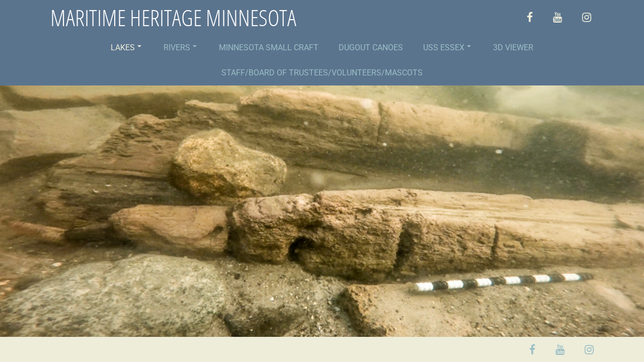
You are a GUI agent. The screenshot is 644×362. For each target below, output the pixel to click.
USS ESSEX (447, 48)
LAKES (126, 48)
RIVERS (180, 48)
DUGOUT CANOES (371, 48)
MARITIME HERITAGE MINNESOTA (173, 18)
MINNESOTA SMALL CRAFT (269, 48)
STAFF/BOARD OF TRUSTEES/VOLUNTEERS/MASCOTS (322, 73)
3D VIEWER (513, 48)
